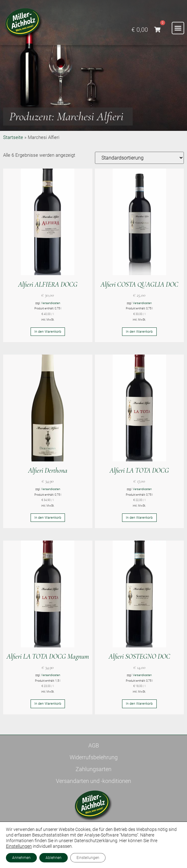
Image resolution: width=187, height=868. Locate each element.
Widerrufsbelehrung (94, 757)
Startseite (13, 137)
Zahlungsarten (93, 769)
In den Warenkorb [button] (48, 332)
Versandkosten (51, 303)
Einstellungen (19, 846)
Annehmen (21, 858)
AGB (94, 745)
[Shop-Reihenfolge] (139, 158)
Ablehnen (54, 858)
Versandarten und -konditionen (93, 781)
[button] (178, 28)
